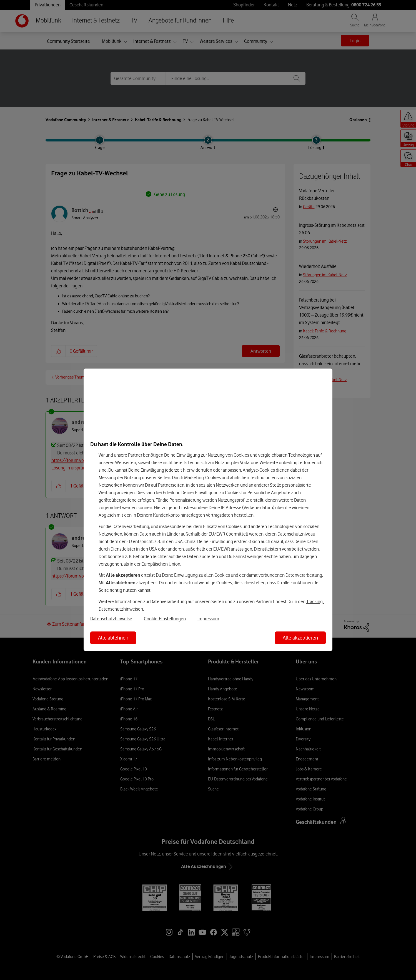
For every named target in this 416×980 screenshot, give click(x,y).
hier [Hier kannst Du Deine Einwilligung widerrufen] (187, 470)
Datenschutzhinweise (111, 619)
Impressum (208, 619)
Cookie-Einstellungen (165, 619)
